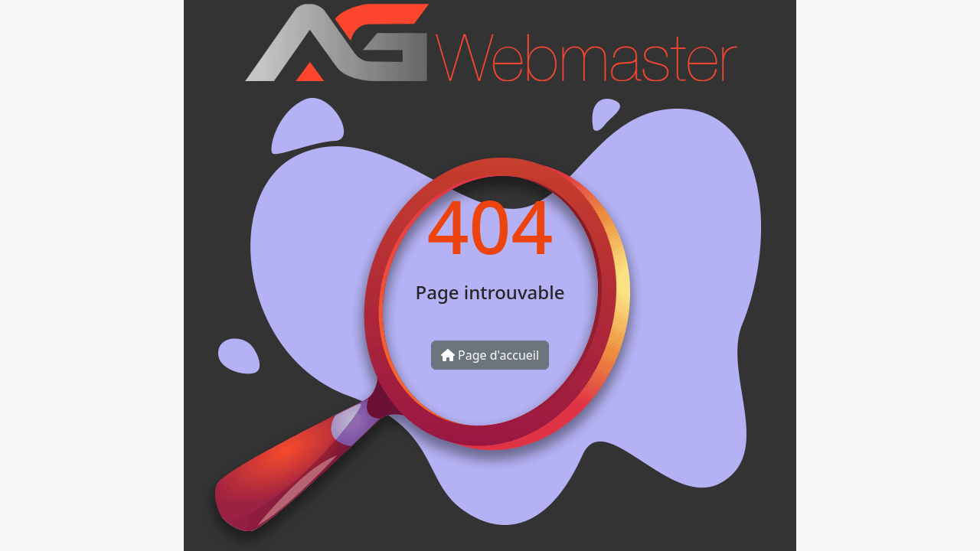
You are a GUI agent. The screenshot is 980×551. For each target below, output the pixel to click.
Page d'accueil (490, 355)
